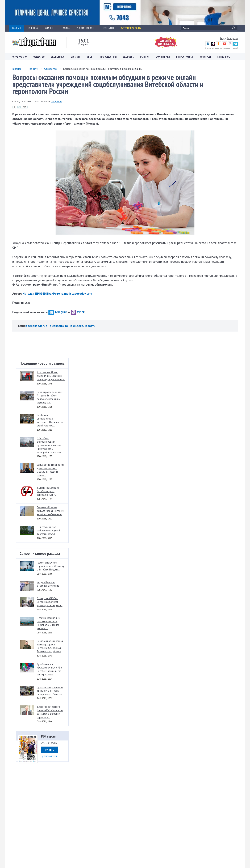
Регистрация (232, 38)
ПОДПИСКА (33, 28)
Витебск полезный (131, 28)
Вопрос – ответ (185, 57)
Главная (17, 69)
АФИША (66, 28)
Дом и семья (163, 57)
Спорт (90, 57)
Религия (145, 57)
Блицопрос (224, 57)
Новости (33, 69)
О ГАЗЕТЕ (51, 28)
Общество (39, 57)
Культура (75, 57)
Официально (20, 57)
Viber (78, 312)
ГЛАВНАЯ (16, 28)
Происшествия (108, 57)
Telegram (58, 312)
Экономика (58, 57)
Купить (49, 750)
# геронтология (37, 326)
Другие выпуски (49, 756)
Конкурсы (205, 57)
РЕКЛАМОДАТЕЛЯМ (87, 28)
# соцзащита (59, 326)
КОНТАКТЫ (109, 28)
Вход (222, 38)
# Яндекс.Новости (83, 326)
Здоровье (128, 57)
